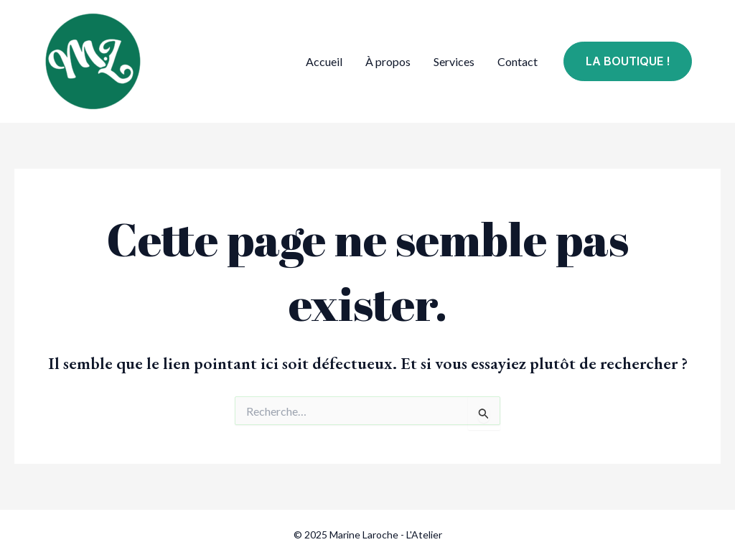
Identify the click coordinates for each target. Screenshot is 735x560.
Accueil (324, 61)
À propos (388, 61)
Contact (518, 61)
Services (454, 61)
